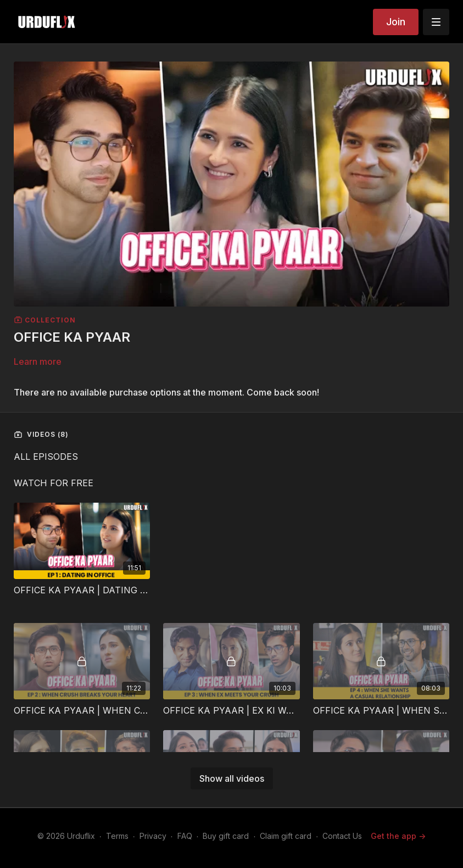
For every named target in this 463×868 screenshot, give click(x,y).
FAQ (185, 836)
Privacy (153, 836)
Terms (117, 836)
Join (396, 22)
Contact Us (342, 836)
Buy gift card (226, 836)
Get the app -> (398, 836)
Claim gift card (286, 836)
